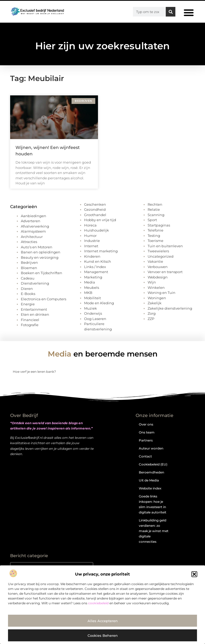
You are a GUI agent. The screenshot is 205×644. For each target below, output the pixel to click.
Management (96, 272)
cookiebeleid (98, 603)
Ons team (147, 432)
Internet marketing (101, 251)
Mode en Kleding (99, 303)
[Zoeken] (171, 12)
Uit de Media (149, 480)
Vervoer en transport (165, 272)
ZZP (151, 319)
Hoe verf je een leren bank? (34, 372)
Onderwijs (93, 313)
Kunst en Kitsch (98, 261)
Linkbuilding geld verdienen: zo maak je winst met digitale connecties (154, 531)
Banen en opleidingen (41, 252)
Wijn (152, 282)
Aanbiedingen (33, 216)
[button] (194, 574)
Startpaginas (159, 225)
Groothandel (95, 215)
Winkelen (156, 287)
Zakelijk (155, 303)
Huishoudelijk (96, 230)
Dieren (27, 289)
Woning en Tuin (161, 293)
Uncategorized (161, 256)
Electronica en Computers (44, 299)
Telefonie (155, 230)
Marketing (93, 277)
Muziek (90, 308)
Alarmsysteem (33, 231)
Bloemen (29, 268)
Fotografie (30, 325)
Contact (145, 456)
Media (90, 282)
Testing (154, 236)
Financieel (30, 320)
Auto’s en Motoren (37, 247)
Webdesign (158, 277)
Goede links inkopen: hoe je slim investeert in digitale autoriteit (153, 504)
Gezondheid (95, 209)
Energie (28, 304)
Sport (152, 220)
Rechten (155, 204)
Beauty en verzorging (40, 257)
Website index (150, 488)
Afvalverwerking (35, 226)
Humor (90, 236)
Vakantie (155, 261)
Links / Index (95, 267)
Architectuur (32, 237)
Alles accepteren (103, 621)
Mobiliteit (92, 298)
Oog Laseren (95, 319)
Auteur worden (151, 448)
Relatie (154, 209)
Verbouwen (158, 267)
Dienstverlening (35, 283)
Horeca (90, 225)
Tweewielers (158, 251)
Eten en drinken (35, 314)
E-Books (28, 294)
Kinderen (92, 256)
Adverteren (31, 221)
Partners (146, 440)
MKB (88, 293)
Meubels (92, 287)
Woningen (157, 298)
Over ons (146, 424)
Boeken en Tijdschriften (42, 273)
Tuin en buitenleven (165, 246)
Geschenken (95, 204)
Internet (91, 246)
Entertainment (34, 309)
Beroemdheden (151, 472)
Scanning (156, 215)
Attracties (29, 242)
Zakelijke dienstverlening (170, 308)
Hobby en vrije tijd (100, 220)
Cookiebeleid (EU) (153, 464)
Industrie (92, 241)
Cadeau (28, 278)
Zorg (152, 313)
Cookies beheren (103, 635)
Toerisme (155, 241)
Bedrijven (29, 262)
